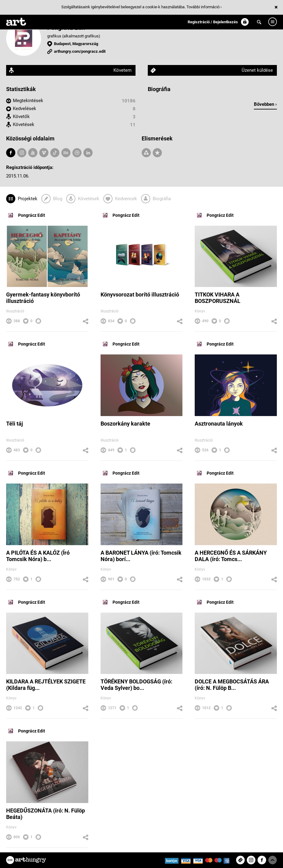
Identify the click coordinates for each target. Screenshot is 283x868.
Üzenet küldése (257, 70)
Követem (122, 70)
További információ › (204, 7)
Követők (21, 117)
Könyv (200, 311)
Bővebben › (265, 104)
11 (133, 125)
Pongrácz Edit (26, 215)
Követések (24, 124)
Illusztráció (15, 311)
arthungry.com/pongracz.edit (80, 51)
